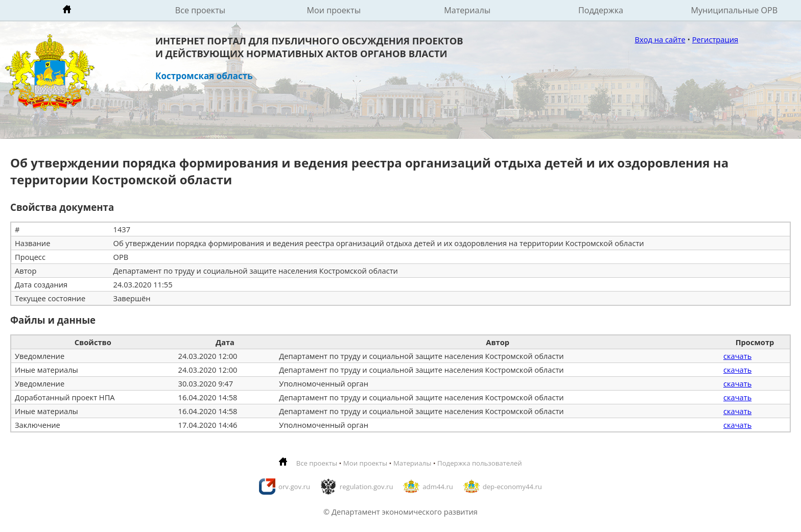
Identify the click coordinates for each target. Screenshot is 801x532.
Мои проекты (334, 10)
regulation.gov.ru (367, 487)
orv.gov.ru (294, 487)
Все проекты (200, 10)
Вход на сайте (660, 39)
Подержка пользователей (479, 463)
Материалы (467, 10)
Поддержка (601, 10)
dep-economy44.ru (512, 487)
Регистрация (715, 39)
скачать (737, 356)
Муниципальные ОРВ (735, 10)
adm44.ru (438, 487)
